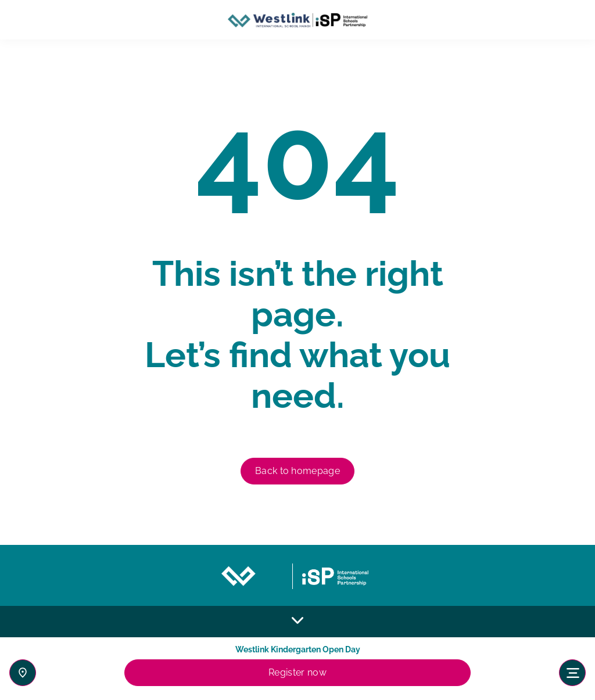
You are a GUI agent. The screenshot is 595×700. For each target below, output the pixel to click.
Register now (297, 672)
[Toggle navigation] (572, 673)
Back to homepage (297, 471)
